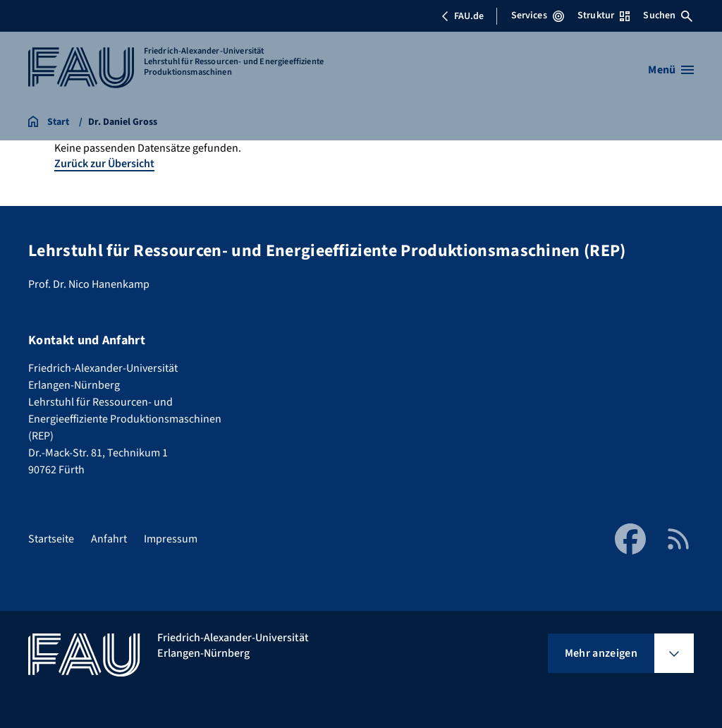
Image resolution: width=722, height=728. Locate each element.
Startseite (51, 539)
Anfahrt (109, 539)
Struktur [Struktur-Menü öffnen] (604, 16)
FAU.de (463, 16)
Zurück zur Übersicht (104, 164)
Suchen (668, 16)
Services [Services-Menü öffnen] (538, 16)
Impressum (171, 539)
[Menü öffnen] (671, 70)
